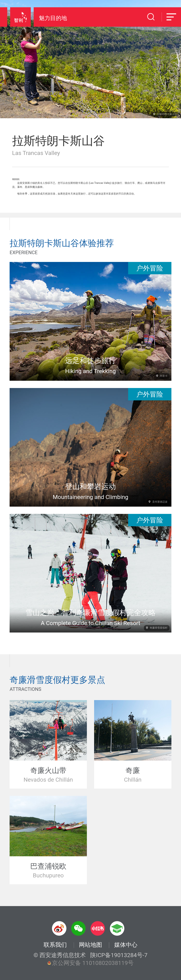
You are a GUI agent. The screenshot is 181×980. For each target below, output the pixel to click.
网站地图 (90, 945)
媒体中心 (126, 945)
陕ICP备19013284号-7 (119, 955)
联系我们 (55, 945)
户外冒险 (150, 268)
